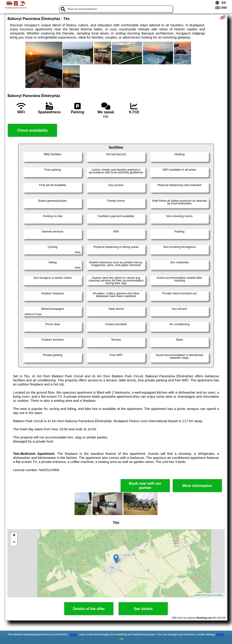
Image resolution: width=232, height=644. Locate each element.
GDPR (220, 634)
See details (143, 609)
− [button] (14, 542)
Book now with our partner (145, 486)
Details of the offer (89, 609)
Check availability (32, 130)
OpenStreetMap (214, 595)
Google (74, 634)
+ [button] (14, 536)
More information (197, 486)
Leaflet (197, 595)
